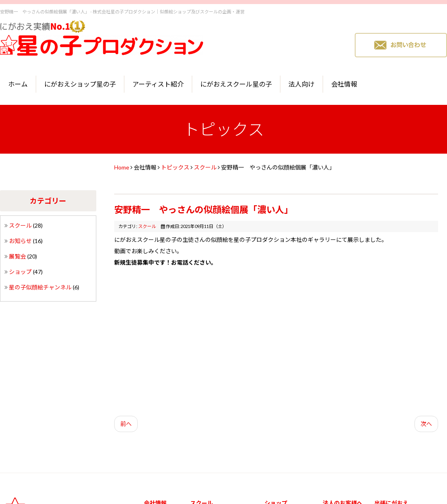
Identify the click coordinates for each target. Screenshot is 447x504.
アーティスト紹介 (158, 84)
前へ (126, 424)
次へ (426, 424)
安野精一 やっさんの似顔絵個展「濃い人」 (204, 210)
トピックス (175, 167)
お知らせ (21, 241)
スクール (21, 225)
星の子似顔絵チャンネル (41, 287)
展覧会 (18, 256)
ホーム (18, 84)
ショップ (21, 272)
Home (122, 167)
